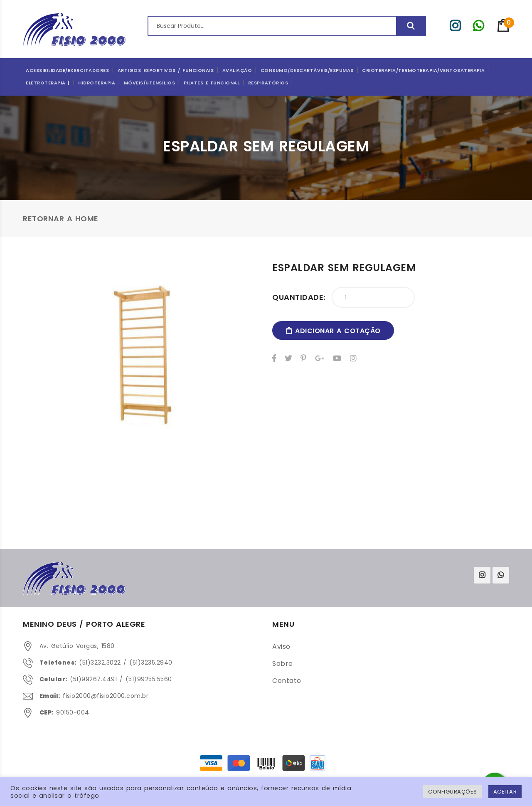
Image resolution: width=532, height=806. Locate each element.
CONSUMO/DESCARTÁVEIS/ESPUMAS (307, 70)
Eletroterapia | (48, 83)
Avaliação (237, 70)
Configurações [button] (453, 792)
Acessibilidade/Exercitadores (67, 70)
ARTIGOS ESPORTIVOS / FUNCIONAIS (166, 70)
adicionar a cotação (333, 331)
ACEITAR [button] (505, 792)
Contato (287, 681)
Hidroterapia (97, 83)
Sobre (283, 664)
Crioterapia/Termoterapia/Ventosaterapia (424, 70)
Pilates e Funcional (212, 83)
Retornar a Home (61, 219)
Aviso (281, 647)
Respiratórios (268, 83)
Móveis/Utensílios (150, 83)
